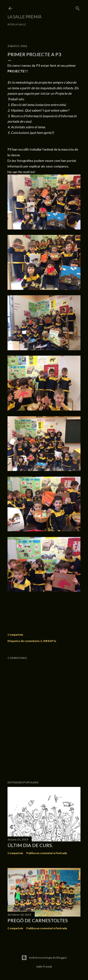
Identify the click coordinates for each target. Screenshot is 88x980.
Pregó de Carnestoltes (38, 920)
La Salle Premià (25, 17)
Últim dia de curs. (30, 845)
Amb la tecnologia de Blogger (44, 958)
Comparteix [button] (15, 635)
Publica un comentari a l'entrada (47, 853)
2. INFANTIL (48, 641)
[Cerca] (78, 7)
